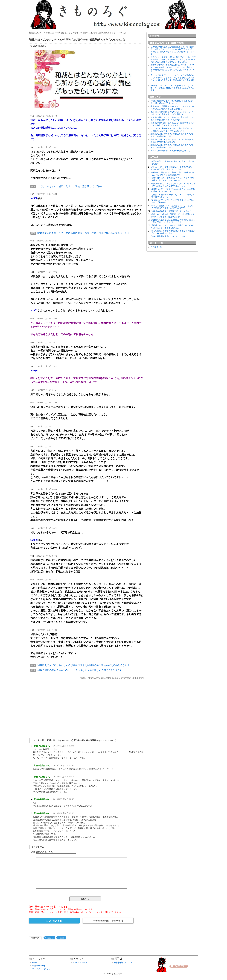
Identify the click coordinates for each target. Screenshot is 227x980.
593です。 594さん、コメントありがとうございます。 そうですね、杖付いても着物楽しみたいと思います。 (173, 88)
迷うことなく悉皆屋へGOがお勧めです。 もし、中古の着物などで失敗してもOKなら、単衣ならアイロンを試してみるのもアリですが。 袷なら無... (173, 59)
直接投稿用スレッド (123, 963)
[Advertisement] (86, 706)
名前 (33, 852)
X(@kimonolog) (39, 966)
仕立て (50, 938)
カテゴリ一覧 (156, 247)
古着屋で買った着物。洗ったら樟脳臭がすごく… (171, 151)
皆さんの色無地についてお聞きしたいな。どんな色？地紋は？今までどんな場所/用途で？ (172, 207)
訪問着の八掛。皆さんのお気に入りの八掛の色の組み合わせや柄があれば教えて (172, 135)
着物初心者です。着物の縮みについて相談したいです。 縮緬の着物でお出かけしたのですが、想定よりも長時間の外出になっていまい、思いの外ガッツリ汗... (173, 69)
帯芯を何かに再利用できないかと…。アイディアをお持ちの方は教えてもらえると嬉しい (172, 108)
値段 (62, 938)
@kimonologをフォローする (108, 921)
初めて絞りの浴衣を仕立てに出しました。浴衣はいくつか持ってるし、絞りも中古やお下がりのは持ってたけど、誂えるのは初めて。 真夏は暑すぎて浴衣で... (173, 50)
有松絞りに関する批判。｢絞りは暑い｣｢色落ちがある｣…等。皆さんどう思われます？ (172, 102)
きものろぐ (117, 974)
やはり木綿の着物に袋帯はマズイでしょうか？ (171, 211)
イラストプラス (80, 963)
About (35, 962)
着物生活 (35, 938)
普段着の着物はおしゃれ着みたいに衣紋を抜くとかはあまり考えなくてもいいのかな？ (172, 119)
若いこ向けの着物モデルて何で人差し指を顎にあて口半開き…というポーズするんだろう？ (172, 130)
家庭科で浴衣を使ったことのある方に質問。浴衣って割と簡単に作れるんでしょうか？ (83, 233)
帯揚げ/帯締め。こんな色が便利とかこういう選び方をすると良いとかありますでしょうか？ (173, 185)
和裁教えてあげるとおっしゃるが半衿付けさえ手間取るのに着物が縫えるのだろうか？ (83, 665)
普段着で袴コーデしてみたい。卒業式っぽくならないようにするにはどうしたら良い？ (173, 227)
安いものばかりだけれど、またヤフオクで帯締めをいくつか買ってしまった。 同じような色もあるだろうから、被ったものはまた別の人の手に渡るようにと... (173, 79)
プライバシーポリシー (42, 969)
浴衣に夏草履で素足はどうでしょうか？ (168, 236)
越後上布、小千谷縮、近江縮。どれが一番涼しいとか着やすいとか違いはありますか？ (173, 215)
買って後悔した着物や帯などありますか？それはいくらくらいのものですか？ (173, 232)
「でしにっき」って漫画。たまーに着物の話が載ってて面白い (70, 186)
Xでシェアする (54, 921)
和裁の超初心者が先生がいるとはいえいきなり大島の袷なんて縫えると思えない (80, 670)
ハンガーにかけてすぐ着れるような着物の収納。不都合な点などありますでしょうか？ (173, 168)
